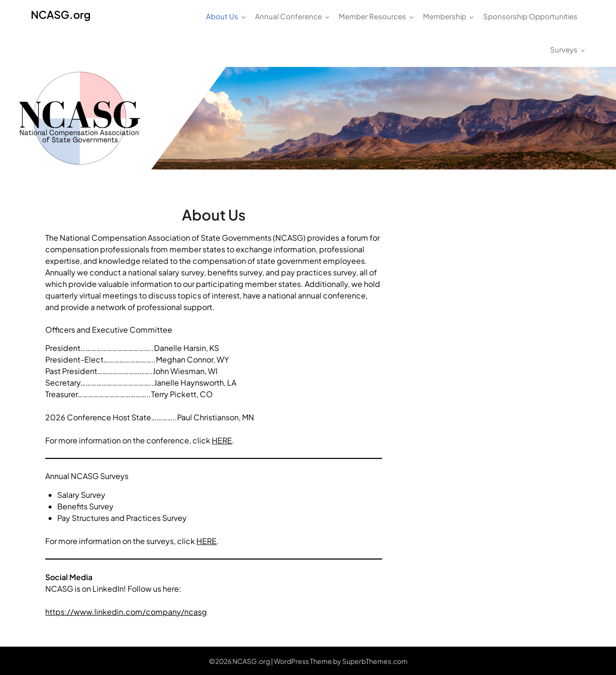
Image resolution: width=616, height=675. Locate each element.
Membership (445, 16)
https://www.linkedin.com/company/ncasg (126, 612)
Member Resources (372, 16)
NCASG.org (61, 14)
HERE (222, 440)
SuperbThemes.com (375, 661)
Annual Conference (289, 16)
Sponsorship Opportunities (530, 16)
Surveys (564, 49)
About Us (222, 16)
